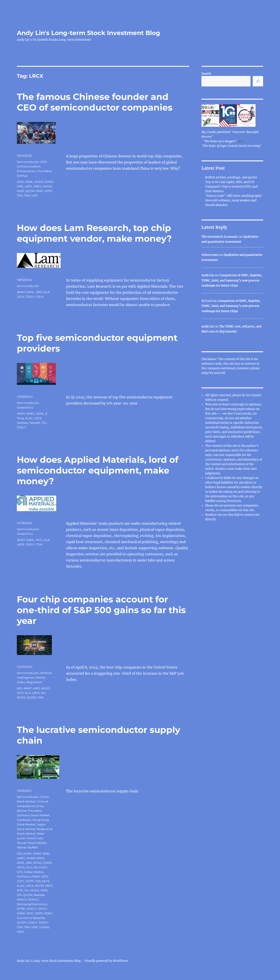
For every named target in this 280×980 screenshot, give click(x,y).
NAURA (35, 423)
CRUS (21, 867)
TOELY (30, 297)
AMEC (31, 413)
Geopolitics (25, 407)
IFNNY (36, 876)
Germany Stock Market (33, 815)
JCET (20, 881)
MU (43, 693)
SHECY (32, 909)
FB (36, 867)
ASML (29, 182)
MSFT (49, 886)
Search (206, 74)
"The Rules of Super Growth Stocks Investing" (231, 146)
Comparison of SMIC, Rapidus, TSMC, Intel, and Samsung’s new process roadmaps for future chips (232, 280)
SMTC (49, 191)
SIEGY (43, 909)
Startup (22, 176)
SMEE (21, 913)
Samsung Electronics (32, 904)
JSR (38, 881)
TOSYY (43, 922)
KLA (47, 292)
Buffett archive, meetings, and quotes (231, 177)
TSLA (40, 297)
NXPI (20, 191)
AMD (20, 182)
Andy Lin (208, 275)
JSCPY (30, 881)
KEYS (46, 881)
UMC (35, 195)
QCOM (30, 191)
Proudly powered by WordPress (106, 961)
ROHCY (33, 899)
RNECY (22, 899)
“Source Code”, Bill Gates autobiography (233, 196)
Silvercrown (210, 255)
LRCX (28, 186)
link (237, 515)
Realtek (39, 895)
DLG (29, 867)
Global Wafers (34, 872)
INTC (39, 540)
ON (19, 895)
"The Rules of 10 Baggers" (220, 141)
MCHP (39, 886)
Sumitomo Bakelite (31, 918)
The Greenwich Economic (220, 237)
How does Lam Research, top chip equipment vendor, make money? (94, 233)
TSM (20, 195)
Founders (44, 171)
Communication (29, 166)
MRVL (38, 186)
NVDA (47, 186)
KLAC (29, 418)
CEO (43, 162)
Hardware (24, 820)
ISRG (39, 292)
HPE (20, 186)
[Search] (258, 81)
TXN (27, 195)
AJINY (28, 853)
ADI (19, 688)
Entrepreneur (27, 171)
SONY (48, 913)
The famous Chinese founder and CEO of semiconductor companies (95, 102)
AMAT (21, 292)
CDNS (49, 182)
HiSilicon (23, 876)
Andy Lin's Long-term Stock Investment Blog (88, 33)
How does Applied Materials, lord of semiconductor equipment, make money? (98, 470)
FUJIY (43, 867)
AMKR (31, 858)
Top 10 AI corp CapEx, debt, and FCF (230, 182)
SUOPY (22, 922)
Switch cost (35, 838)
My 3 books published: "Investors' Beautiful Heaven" (230, 134)
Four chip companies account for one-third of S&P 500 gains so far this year (101, 610)
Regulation (34, 682)
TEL (44, 423)
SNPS (39, 913)
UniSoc (44, 927)
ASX (29, 863)
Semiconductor (28, 162)
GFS (20, 872)
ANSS (40, 858)
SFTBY (21, 909)
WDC (21, 932)
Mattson (23, 423)
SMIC (40, 191)
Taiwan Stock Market (32, 843)
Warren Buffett (27, 847)
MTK (20, 890)
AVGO (39, 182)
